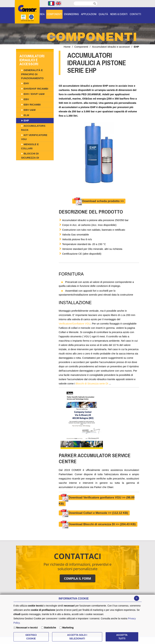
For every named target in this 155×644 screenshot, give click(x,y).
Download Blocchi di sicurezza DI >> (98, 524)
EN (58, 3)
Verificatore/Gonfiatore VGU (75, 324)
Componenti (81, 47)
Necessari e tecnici (27, 628)
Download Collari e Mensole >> (94, 513)
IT (51, 3)
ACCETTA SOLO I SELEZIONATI (77, 637)
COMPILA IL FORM (77, 578)
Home (67, 47)
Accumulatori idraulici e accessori (111, 47)
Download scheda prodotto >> (99, 201)
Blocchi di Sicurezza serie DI (92, 383)
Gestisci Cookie (31, 637)
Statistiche (50, 628)
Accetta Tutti (122, 637)
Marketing (68, 628)
